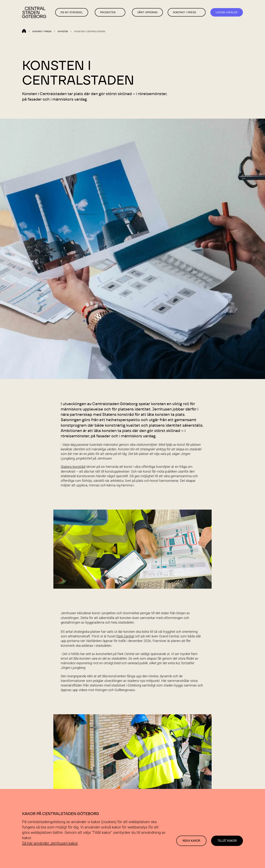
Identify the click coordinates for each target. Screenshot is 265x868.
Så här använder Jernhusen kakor (50, 843)
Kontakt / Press (184, 12)
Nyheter (63, 31)
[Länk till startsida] (35, 13)
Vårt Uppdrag (147, 12)
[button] (120, 12)
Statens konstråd (73, 467)
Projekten (108, 12)
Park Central (125, 636)
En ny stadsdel (72, 12)
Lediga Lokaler (227, 12)
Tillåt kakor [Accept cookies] (227, 841)
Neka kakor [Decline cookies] (191, 841)
